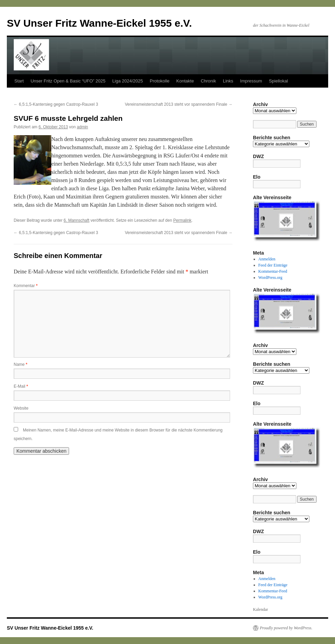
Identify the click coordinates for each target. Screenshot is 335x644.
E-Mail (21, 386)
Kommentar (26, 286)
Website (21, 408)
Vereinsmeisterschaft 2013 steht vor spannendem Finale (179, 104)
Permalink (182, 220)
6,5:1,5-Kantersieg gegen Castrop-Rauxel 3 (56, 104)
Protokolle (160, 81)
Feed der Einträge (273, 265)
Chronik (208, 81)
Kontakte (185, 81)
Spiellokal (279, 81)
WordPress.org (270, 278)
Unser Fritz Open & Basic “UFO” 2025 (68, 81)
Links (228, 81)
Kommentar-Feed (273, 271)
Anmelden (267, 259)
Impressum (251, 81)
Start (19, 81)
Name (21, 364)
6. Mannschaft (76, 220)
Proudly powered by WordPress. (286, 628)
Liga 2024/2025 (128, 81)
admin (83, 127)
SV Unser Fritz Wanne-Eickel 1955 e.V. (99, 23)
